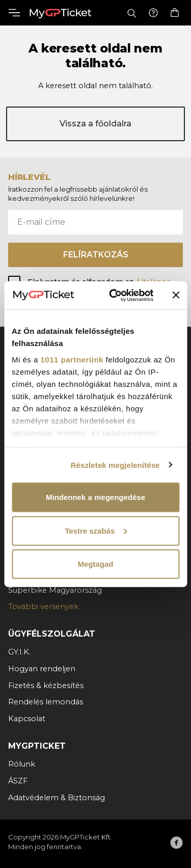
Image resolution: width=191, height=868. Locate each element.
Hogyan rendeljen (42, 669)
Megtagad (95, 564)
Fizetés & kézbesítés (46, 686)
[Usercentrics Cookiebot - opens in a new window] (114, 295)
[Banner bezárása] (176, 295)
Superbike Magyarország (55, 590)
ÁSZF (18, 781)
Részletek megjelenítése (115, 465)
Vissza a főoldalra (95, 124)
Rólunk (22, 764)
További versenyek (43, 607)
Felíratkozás (96, 255)
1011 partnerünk (72, 359)
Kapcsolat (27, 719)
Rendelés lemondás (46, 702)
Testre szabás (96, 530)
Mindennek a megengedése (95, 497)
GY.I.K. (19, 652)
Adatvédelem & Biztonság (57, 798)
